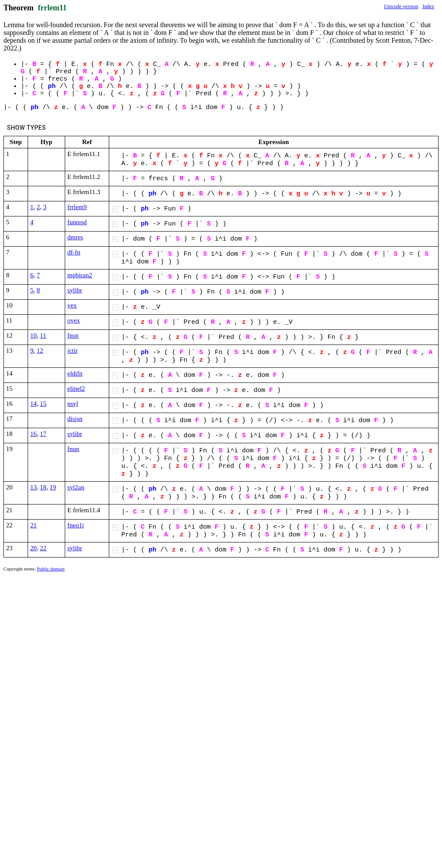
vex (72, 305)
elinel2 (76, 389)
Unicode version (401, 6)
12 (40, 351)
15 (43, 404)
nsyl (73, 404)
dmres (75, 237)
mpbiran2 (80, 275)
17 (43, 434)
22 (43, 548)
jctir (73, 351)
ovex (74, 320)
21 (33, 525)
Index (428, 6)
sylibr (75, 290)
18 (43, 487)
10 (33, 335)
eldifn (75, 373)
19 (53, 487)
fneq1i (76, 525)
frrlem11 (52, 8)
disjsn (75, 419)
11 (43, 335)
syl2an (76, 487)
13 (33, 487)
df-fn (74, 252)
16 (33, 434)
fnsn (73, 335)
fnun (73, 449)
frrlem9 (77, 207)
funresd (77, 222)
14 (33, 404)
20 (33, 548)
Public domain (51, 569)
